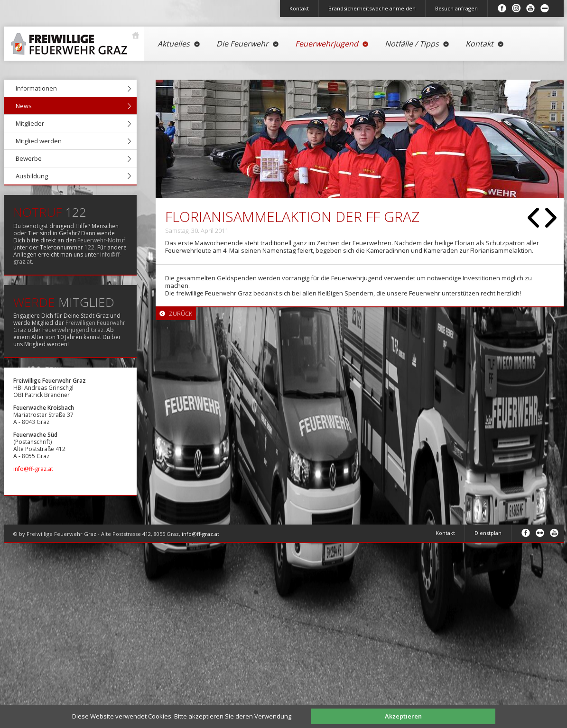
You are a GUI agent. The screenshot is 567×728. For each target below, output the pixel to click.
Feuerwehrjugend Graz (73, 330)
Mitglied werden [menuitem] (39, 141)
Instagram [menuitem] (516, 8)
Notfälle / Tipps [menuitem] (417, 44)
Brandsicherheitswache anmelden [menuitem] (372, 8)
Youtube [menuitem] (530, 8)
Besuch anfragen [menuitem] (456, 8)
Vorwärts (551, 218)
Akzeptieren (403, 716)
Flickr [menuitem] (540, 533)
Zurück (533, 218)
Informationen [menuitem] (36, 88)
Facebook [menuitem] (502, 8)
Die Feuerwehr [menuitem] (248, 44)
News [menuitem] (24, 106)
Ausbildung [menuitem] (32, 176)
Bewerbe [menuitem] (29, 158)
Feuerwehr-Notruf (101, 240)
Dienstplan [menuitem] (488, 533)
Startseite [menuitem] (72, 40)
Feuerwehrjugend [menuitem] (332, 44)
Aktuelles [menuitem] (179, 44)
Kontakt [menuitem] (299, 8)
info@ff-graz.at (33, 469)
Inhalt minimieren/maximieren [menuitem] (545, 8)
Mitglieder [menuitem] (30, 123)
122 (89, 247)
